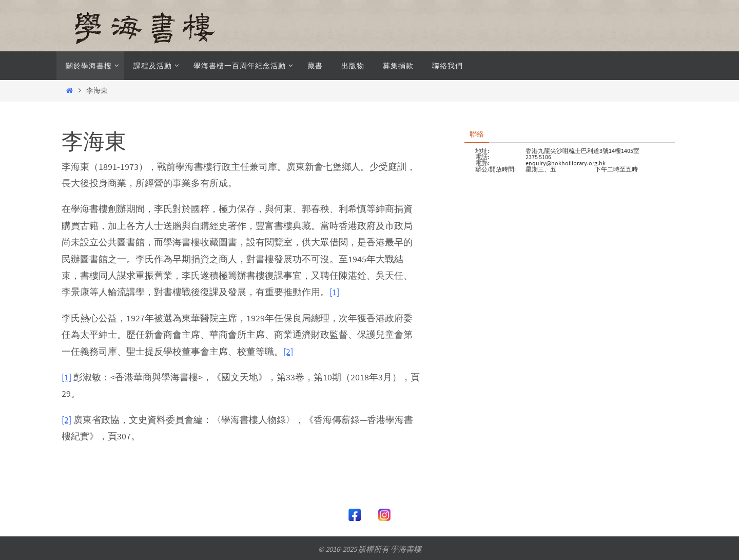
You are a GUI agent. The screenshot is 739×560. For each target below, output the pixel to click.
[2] (288, 351)
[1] (334, 292)
